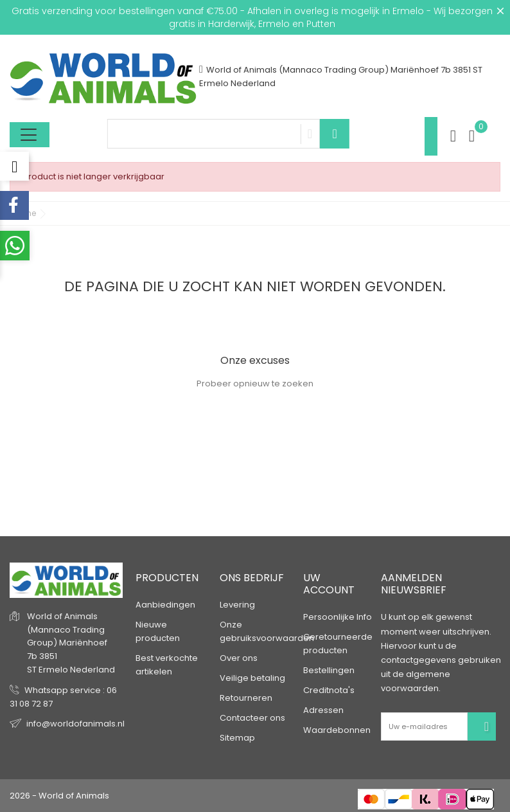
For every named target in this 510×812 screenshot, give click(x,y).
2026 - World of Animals (59, 796)
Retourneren (246, 698)
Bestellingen (329, 670)
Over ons (239, 658)
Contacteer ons (252, 718)
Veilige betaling (252, 678)
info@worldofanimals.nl (75, 724)
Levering (237, 605)
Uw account (329, 584)
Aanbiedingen (165, 605)
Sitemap (237, 738)
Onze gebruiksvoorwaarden (267, 631)
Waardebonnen (337, 730)
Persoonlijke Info (338, 617)
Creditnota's (329, 690)
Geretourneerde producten (338, 644)
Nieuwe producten (158, 631)
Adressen (323, 710)
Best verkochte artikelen (167, 665)
